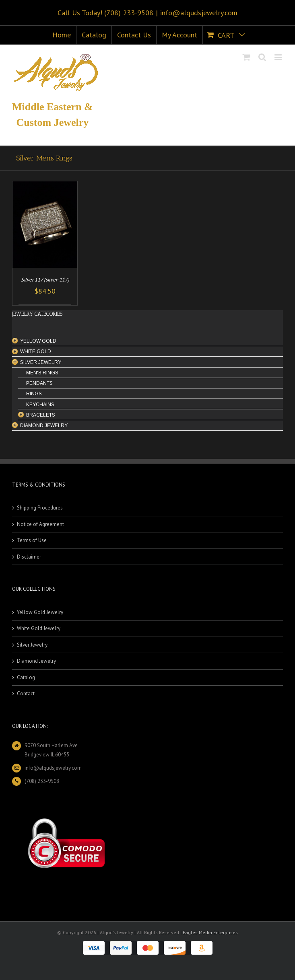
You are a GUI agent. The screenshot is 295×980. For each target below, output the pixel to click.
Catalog (26, 677)
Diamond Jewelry (36, 661)
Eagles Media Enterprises (210, 932)
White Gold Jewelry (39, 628)
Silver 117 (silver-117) (45, 280)
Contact (26, 693)
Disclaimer (29, 557)
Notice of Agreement (40, 524)
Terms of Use (32, 540)
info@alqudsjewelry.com (199, 13)
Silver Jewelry (32, 645)
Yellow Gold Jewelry (40, 612)
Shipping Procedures (40, 508)
